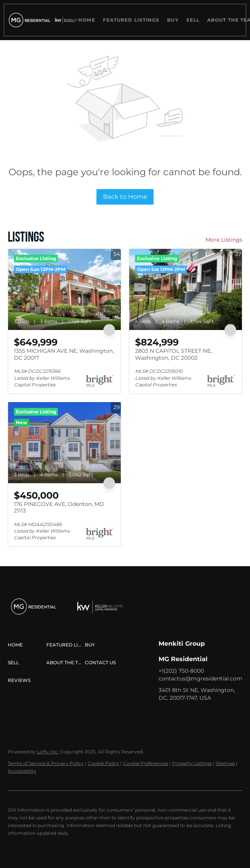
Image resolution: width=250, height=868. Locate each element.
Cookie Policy (103, 763)
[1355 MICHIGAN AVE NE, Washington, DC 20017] (64, 289)
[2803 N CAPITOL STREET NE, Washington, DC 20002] (186, 289)
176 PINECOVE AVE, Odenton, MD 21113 (59, 508)
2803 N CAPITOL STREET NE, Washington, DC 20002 (173, 354)
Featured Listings (131, 20)
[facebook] (164, 715)
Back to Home (125, 197)
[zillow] (195, 715)
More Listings (224, 240)
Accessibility (22, 771)
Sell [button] (193, 20)
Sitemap (225, 763)
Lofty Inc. (48, 752)
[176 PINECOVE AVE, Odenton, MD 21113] (64, 443)
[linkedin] (180, 715)
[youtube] (226, 715)
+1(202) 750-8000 (181, 671)
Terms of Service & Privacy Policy (46, 763)
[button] (28, 20)
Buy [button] (173, 20)
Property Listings (192, 763)
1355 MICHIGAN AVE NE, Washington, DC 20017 (64, 354)
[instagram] (211, 715)
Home (87, 20)
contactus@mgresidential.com (200, 678)
